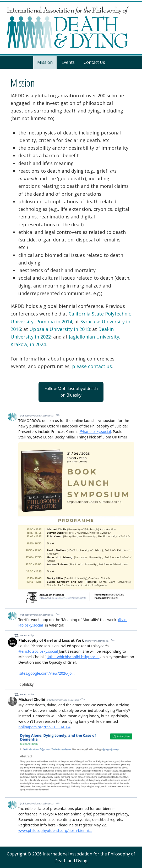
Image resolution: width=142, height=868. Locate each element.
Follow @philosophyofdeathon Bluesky (71, 392)
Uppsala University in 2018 (60, 329)
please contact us (92, 366)
